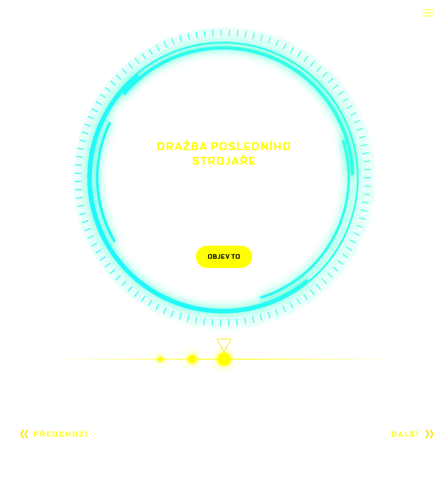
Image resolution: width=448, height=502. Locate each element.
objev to (224, 256)
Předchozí (61, 434)
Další (406, 434)
